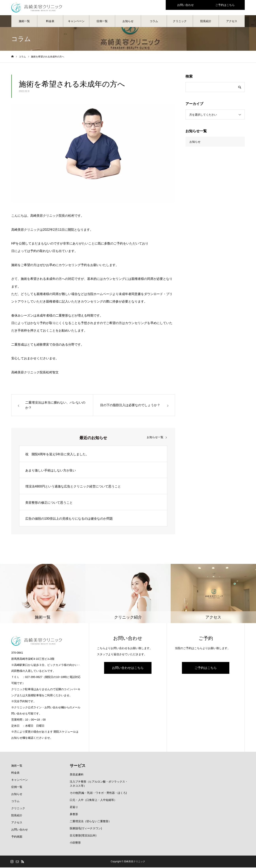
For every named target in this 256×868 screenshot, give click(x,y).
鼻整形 (74, 815)
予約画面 (17, 837)
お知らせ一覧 (155, 438)
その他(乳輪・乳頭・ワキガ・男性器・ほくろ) (98, 793)
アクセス (232, 22)
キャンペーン (76, 22)
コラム (154, 22)
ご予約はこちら (206, 668)
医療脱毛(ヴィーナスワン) (86, 829)
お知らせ (128, 22)
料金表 (50, 22)
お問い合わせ (20, 830)
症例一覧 (102, 22)
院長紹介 (206, 22)
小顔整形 (75, 843)
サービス (78, 766)
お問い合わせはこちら (128, 668)
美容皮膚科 (77, 775)
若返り (74, 808)
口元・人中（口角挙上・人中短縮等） (93, 801)
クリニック (180, 22)
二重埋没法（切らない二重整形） (90, 822)
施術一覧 (24, 22)
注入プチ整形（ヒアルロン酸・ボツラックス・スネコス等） (99, 784)
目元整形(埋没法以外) (83, 836)
